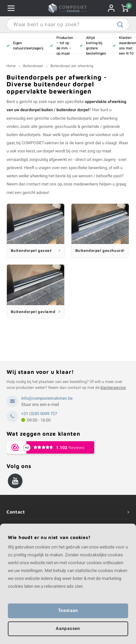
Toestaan (68, 611)
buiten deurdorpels (24, 135)
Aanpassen (68, 629)
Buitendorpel (33, 66)
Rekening (111, 8)
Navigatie (11, 8)
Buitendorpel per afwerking (72, 66)
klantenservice (113, 388)
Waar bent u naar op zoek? (120, 25)
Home (11, 66)
